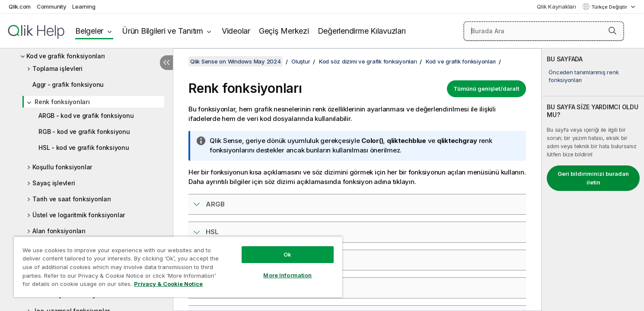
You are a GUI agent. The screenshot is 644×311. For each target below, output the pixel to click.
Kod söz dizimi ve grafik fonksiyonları (368, 61)
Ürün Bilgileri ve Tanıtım (163, 31)
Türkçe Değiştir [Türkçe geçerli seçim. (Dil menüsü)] (610, 7)
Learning (84, 6)
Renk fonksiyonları (62, 102)
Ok (287, 254)
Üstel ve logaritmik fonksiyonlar (79, 215)
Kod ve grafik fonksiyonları (65, 56)
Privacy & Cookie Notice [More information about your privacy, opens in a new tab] (168, 284)
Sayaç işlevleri (54, 183)
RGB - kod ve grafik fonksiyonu (84, 132)
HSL (212, 232)
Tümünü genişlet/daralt (486, 89)
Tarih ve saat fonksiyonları (72, 199)
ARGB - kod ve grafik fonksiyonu (86, 116)
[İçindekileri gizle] (166, 63)
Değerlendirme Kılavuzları (362, 31)
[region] (178, 267)
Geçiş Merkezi (284, 31)
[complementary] (593, 180)
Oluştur (301, 61)
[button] (612, 31)
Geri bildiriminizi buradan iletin (593, 178)
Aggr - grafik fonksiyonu (68, 84)
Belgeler (89, 31)
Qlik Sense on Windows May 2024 (236, 61)
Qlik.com (20, 6)
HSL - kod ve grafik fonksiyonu (84, 148)
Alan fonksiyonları (59, 231)
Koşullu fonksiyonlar (62, 167)
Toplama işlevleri (57, 68)
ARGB (215, 204)
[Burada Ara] (544, 31)
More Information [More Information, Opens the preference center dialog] (287, 275)
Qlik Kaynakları (556, 6)
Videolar (236, 31)
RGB (213, 260)
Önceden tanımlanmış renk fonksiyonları (583, 76)
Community (52, 6)
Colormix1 (222, 287)
